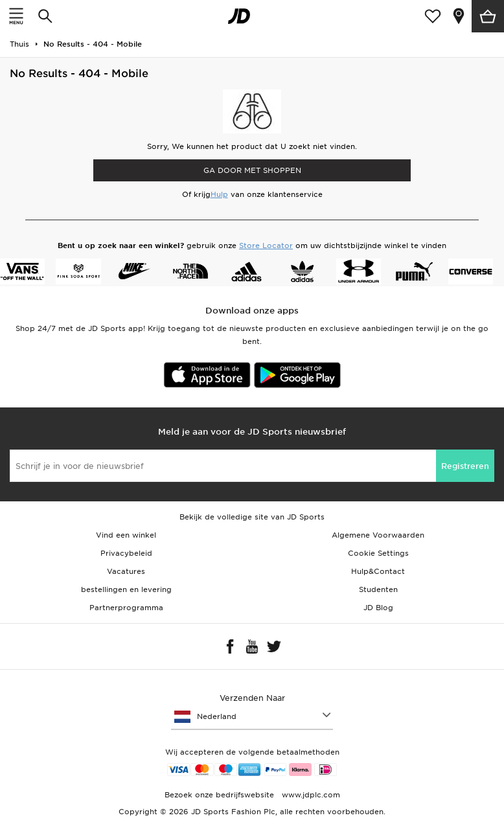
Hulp (219, 194)
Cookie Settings (378, 553)
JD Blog (378, 608)
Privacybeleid (126, 553)
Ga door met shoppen (252, 170)
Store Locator (266, 245)
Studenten (378, 589)
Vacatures (126, 571)
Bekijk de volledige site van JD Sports (252, 517)
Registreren (465, 466)
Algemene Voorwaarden (378, 535)
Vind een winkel (126, 535)
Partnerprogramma (126, 608)
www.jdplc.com (310, 795)
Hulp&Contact (378, 571)
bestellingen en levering (126, 589)
